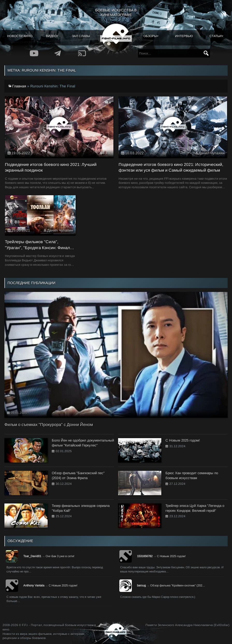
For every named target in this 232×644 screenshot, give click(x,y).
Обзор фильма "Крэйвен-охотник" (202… (178, 585)
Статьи (216, 36)
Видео (51, 36)
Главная (19, 86)
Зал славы (81, 36)
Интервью (184, 36)
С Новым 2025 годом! (171, 556)
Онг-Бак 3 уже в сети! (60, 556)
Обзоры (150, 36)
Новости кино (20, 36)
